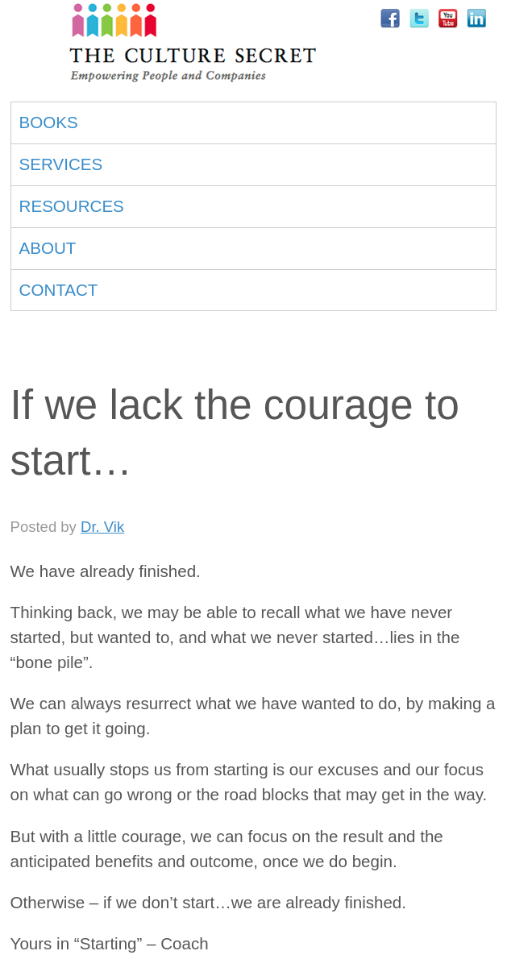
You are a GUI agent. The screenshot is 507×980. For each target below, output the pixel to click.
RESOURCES (72, 206)
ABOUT (48, 248)
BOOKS (49, 122)
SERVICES (61, 164)
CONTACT (59, 290)
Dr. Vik (102, 527)
